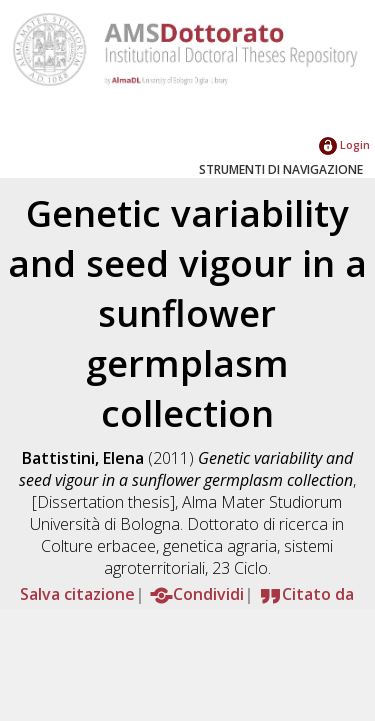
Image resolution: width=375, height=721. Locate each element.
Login (344, 144)
